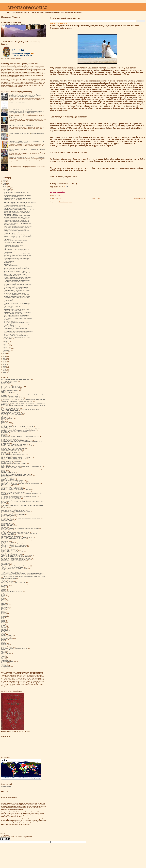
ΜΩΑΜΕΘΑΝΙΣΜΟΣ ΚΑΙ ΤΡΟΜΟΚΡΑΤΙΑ (14, 200)
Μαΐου (6, 344)
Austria (3, 590)
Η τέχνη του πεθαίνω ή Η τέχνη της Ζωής (12, 450)
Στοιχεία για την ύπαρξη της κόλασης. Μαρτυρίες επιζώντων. (17, 555)
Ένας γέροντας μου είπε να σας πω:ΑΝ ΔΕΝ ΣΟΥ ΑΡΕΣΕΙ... (18, 232)
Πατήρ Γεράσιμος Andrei (8, 515)
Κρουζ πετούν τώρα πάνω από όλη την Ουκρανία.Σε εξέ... (17, 223)
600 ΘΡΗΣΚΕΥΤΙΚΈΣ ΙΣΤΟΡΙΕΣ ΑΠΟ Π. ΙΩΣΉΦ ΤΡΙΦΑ (16, 380)
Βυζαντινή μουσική (6, 424)
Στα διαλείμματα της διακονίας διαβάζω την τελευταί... (16, 299)
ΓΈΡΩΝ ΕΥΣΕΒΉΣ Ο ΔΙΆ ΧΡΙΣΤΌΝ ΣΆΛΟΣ (14, 197)
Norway (3, 634)
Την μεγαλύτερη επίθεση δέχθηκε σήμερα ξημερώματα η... (17, 298)
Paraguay (4, 639)
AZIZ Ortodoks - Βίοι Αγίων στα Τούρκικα (12, 592)
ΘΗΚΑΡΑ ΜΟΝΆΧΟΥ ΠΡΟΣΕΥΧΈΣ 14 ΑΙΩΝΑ (13, 455)
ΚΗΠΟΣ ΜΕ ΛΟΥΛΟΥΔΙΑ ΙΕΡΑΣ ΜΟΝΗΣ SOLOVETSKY (16, 474)
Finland (3, 612)
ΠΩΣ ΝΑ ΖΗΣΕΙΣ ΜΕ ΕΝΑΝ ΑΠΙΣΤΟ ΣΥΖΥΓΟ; (13, 539)
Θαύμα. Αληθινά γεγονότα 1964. (10, 452)
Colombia (4, 601)
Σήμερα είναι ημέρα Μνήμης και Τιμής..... (13, 327)
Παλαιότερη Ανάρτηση (138, 198)
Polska (3, 642)
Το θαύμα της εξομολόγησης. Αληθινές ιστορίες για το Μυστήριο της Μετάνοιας (21, 574)
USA (2, 659)
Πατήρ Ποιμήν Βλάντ (7, 523)
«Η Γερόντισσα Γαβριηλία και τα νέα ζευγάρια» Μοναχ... (17, 287)
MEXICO (4, 629)
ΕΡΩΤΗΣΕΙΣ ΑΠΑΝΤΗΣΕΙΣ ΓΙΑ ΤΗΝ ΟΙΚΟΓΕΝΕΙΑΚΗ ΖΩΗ (17, 441)
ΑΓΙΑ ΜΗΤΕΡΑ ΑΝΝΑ (7, 382)
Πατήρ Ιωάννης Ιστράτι (7, 519)
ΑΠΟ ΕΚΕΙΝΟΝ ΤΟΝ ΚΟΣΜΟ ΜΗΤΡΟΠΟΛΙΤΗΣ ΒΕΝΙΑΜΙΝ (17, 402)
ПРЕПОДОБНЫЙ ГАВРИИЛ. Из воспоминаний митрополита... (19, 276)
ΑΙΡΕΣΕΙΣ (4, 391)
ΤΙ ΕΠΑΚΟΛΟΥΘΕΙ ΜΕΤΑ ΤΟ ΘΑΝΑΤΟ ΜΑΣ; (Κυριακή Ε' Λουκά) (19, 210)
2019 (5, 355)
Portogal (3, 643)
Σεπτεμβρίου (8, 338)
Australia (4, 589)
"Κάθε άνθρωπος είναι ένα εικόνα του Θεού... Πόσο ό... (17, 309)
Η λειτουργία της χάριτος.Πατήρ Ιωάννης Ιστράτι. (15, 244)
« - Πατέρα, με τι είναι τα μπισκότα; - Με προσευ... (16, 330)
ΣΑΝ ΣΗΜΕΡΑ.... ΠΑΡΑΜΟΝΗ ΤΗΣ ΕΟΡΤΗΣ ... (15, 229)
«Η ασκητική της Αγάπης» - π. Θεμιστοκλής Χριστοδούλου (17, 285)
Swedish (3, 652)
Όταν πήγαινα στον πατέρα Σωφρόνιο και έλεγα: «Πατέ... (17, 337)
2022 (5, 186)
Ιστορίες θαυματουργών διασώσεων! (11, 461)
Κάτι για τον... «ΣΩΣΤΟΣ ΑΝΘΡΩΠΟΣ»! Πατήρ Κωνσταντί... (18, 236)
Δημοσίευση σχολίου (55, 196)
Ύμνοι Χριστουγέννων (7, 581)
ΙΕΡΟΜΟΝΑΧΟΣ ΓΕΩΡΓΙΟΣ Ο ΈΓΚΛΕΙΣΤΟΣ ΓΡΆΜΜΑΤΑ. (16, 457)
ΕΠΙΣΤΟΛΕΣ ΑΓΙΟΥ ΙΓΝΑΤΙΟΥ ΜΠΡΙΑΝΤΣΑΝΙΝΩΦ (15, 438)
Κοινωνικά (4, 477)
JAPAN (3, 624)
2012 (5, 366)
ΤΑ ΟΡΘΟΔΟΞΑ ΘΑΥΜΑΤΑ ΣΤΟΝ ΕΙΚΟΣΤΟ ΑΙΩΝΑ (15, 568)
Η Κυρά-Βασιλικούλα (9, 261)
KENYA (3, 625)
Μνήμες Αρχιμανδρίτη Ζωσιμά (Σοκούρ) (11, 487)
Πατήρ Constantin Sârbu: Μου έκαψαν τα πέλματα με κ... (17, 328)
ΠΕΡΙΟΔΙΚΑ (4, 527)
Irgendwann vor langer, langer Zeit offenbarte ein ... (16, 241)
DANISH (3, 603)
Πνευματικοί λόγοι (6, 530)
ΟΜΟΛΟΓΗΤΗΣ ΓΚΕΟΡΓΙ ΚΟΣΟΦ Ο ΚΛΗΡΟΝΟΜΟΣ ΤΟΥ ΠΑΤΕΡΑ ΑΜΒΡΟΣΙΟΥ (22, 505)
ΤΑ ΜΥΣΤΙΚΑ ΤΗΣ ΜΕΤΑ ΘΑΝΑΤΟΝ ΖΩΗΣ (12, 567)
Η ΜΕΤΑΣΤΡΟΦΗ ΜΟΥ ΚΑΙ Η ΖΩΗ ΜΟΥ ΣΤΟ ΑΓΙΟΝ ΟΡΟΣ (17, 446)
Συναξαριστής (5, 565)
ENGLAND (4, 608)
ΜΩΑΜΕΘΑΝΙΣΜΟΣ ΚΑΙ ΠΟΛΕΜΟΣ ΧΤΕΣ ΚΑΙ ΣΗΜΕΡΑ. (17, 198)
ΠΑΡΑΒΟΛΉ (7, 248)
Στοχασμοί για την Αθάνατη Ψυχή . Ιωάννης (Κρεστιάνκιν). (16, 559)
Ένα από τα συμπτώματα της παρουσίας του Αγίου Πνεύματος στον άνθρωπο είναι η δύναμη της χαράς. (27, 142)
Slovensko (4, 651)
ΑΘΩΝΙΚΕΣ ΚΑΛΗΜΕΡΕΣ (10, 225)
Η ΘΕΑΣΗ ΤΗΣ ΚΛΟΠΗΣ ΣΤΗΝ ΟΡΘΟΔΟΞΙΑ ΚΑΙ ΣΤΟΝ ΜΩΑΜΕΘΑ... (21, 203)
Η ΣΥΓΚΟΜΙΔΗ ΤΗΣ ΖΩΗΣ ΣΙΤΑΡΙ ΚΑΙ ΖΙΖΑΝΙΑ (14, 448)
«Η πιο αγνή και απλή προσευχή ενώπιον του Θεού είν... (17, 228)
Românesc (4, 646)
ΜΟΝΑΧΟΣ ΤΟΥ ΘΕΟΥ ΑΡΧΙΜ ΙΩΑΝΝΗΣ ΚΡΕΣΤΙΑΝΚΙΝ (16, 491)
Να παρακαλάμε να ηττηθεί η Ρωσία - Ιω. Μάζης (15, 293)
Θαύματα (4, 453)
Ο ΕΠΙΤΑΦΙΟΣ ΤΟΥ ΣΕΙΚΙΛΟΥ (11, 214)
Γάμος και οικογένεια (7, 425)
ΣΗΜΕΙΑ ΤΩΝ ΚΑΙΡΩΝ (7, 543)
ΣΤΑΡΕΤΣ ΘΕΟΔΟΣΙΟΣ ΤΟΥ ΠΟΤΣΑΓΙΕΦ (12, 552)
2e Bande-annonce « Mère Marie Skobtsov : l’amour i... (17, 211)
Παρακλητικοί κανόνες (7, 513)
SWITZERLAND (5, 654)
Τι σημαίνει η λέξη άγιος (9, 308)
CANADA (4, 597)
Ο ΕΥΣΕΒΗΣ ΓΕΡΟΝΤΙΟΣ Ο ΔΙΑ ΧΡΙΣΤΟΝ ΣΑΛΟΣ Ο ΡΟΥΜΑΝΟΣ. (19, 496)
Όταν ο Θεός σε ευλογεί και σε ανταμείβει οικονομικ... (16, 315)
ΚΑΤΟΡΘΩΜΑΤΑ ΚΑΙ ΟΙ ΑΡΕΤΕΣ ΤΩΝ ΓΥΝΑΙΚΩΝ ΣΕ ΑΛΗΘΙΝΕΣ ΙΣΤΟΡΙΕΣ (21, 469)
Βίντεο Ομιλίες (5, 422)
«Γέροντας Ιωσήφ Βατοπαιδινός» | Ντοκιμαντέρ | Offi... (17, 220)
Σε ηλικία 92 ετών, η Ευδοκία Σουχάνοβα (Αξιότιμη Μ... (17, 250)
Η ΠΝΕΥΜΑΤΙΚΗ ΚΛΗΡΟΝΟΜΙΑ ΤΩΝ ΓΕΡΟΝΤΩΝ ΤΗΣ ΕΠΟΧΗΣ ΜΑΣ (20, 447)
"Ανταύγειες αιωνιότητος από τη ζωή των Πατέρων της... (17, 217)
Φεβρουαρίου (8, 349)
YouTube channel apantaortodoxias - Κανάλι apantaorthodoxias (23, 24)
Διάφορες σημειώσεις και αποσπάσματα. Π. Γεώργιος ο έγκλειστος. (19, 430)
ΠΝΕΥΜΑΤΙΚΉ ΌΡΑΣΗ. (9, 233)
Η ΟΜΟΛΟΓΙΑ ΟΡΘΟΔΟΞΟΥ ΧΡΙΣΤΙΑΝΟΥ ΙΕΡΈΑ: (16, 336)
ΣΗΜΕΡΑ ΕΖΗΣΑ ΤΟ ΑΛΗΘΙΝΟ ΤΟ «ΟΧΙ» (14, 314)
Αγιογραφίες (4, 384)
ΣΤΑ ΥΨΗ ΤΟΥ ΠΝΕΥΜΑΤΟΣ (9, 549)
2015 (5, 361)
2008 (5, 372)
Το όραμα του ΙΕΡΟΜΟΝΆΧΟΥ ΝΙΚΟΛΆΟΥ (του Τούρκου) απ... (19, 235)
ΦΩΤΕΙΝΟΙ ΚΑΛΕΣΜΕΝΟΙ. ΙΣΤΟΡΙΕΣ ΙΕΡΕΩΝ (13, 584)
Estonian (4, 611)
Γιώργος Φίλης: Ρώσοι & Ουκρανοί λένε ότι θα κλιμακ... (17, 290)
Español (3, 610)
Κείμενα (55, 188)
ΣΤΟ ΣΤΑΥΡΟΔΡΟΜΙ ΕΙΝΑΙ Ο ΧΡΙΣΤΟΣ (12, 554)
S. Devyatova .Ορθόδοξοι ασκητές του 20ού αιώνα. (14, 649)
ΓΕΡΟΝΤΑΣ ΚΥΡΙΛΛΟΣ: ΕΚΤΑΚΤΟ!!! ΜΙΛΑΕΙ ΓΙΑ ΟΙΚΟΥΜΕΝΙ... (19, 207)
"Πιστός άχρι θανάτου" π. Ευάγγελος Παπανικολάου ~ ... (17, 289)
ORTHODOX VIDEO (7, 638)
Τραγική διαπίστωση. (9, 301)
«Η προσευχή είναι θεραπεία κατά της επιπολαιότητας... (17, 238)
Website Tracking (6, 787)
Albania (3, 587)
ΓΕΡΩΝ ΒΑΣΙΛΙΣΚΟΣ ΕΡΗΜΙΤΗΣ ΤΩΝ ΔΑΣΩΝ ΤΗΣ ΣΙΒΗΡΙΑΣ (17, 426)
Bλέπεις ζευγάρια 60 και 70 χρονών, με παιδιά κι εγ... (16, 192)
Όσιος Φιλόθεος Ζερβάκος (8, 509)
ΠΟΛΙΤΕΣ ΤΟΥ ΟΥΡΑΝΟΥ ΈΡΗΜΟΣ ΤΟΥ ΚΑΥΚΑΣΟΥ (15, 532)
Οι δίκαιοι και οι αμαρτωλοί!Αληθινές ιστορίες (13, 500)
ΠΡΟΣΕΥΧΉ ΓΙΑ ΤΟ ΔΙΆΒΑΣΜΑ (18, 102)
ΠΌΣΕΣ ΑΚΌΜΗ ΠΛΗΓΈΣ (10, 325)
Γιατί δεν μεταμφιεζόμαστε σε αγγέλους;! (13, 311)
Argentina (4, 588)
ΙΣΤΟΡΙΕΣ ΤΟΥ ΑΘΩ (7, 462)
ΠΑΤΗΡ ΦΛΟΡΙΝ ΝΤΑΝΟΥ (8, 526)
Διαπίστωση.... (7, 194)
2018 (5, 357)
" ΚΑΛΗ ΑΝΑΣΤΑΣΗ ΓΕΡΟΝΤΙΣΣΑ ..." (13, 306)
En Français (4, 607)
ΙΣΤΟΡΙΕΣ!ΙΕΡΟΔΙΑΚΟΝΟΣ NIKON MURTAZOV (14, 464)
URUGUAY (4, 658)
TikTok (3, 656)
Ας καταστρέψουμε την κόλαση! (9, 416)
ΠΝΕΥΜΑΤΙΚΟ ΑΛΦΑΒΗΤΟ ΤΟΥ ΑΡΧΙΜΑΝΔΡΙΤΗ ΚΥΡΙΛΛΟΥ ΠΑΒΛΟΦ (20, 528)
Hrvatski (3, 615)
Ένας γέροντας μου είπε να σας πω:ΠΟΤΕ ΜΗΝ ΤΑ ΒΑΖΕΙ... (18, 255)
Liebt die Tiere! (7, 239)
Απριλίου (7, 346)
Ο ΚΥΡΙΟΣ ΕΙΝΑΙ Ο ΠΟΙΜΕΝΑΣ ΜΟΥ (11, 497)
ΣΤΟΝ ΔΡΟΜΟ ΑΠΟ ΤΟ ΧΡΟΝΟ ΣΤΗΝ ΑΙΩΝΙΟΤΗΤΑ (15, 557)
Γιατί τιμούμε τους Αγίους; (10, 283)
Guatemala (4, 614)
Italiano (3, 623)
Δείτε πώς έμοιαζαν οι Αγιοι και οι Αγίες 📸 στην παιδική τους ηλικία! (27, 134)
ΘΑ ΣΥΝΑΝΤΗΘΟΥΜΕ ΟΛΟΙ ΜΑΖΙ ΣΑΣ (12, 451)
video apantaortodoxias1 (8, 661)
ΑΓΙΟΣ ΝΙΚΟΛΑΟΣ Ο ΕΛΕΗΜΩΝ (10, 390)
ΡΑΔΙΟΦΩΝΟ (5, 541)
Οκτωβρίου (7, 191)
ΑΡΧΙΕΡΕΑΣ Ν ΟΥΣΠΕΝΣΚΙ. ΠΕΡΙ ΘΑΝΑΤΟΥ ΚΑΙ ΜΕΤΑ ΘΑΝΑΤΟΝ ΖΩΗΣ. (21, 410)
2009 (5, 371)
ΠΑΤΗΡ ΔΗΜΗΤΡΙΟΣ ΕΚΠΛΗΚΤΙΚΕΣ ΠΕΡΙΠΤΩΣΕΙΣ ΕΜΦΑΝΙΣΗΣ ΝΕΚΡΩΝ (21, 518)
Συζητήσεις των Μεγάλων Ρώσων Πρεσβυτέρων (14, 561)
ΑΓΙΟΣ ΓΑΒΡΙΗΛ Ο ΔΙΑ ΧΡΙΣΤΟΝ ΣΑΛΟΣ (12, 386)
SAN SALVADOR (6, 650)
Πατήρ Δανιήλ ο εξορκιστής (8, 517)
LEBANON (4, 628)
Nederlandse (5, 630)
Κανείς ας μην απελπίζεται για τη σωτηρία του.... (15, 286)
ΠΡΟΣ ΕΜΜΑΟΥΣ (8, 252)
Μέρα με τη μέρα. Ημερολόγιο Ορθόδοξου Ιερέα (14, 482)
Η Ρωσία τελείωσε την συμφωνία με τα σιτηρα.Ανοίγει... (17, 260)
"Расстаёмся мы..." (9, 263)
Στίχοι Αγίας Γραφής (6, 553)
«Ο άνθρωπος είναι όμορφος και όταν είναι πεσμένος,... (17, 324)
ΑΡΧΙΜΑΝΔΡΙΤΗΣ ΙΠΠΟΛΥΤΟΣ (9, 411)
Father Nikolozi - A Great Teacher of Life (13, 245)
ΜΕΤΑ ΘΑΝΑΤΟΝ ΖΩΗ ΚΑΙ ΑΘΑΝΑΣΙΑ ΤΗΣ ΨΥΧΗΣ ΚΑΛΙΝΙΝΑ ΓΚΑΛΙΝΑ (20, 483)
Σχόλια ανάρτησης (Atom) (65, 202)
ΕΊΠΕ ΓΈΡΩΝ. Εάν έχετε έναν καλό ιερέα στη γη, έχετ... (17, 295)
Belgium (3, 593)
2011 (5, 368)
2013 (5, 364)
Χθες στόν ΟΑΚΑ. (14, 165)
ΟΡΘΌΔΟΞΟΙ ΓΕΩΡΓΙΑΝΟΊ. (11, 321)
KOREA (3, 627)
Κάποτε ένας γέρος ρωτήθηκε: (11, 266)
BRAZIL (3, 596)
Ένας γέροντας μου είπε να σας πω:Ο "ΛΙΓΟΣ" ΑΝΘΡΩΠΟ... (18, 254)
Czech (3, 602)
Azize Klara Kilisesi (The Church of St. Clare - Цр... (16, 271)
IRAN (3, 619)
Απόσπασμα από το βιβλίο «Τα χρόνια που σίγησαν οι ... (17, 292)
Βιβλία (3, 420)
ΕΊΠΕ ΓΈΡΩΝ (5, 433)
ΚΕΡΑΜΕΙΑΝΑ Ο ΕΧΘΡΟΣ (8, 473)
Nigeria (3, 633)
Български (4, 663)
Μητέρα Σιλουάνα (6, 486)
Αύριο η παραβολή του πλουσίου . (12, 257)
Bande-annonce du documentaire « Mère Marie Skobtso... (17, 213)
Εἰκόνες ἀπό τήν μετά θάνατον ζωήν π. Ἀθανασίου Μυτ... (17, 216)
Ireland (3, 620)
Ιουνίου (6, 343)
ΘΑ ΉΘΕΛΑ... (7, 320)
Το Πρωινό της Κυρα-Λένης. (17, 118)
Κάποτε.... (6, 302)
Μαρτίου (7, 347)
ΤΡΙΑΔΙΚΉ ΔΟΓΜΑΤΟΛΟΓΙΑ (9, 579)
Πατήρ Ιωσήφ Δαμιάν (7, 521)
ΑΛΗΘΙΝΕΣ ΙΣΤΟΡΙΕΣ (7, 393)
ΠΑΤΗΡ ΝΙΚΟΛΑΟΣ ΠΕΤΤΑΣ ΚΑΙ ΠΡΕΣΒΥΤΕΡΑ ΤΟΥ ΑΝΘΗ (17, 522)
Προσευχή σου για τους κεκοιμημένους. (11, 536)
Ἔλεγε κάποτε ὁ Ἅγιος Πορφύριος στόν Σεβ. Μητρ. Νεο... (17, 312)
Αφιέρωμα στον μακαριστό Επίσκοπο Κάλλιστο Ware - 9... (17, 273)
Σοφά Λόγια (4, 548)
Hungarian (4, 616)
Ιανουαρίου (7, 350)
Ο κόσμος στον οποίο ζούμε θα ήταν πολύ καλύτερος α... (17, 333)
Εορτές (3, 434)
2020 (5, 353)
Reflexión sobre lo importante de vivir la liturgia (15, 274)
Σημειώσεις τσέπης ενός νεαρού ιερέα (11, 544)
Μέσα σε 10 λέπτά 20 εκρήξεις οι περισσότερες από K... (17, 222)
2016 (5, 360)
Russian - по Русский (7, 647)
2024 (5, 183)
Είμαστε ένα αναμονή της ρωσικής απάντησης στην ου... (17, 296)
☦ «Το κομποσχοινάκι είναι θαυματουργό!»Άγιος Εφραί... (17, 258)
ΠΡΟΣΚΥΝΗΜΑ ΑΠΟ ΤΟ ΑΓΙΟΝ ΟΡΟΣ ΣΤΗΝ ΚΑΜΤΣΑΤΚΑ (17, 537)
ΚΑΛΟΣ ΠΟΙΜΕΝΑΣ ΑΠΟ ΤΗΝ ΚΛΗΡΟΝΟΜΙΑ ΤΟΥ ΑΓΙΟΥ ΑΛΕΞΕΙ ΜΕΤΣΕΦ (21, 466)
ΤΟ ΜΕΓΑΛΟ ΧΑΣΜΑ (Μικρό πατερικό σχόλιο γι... (16, 251)
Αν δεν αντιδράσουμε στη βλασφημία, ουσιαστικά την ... (17, 268)
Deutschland (5, 605)
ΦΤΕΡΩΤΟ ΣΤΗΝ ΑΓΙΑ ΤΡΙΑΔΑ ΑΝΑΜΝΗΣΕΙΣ (13, 583)
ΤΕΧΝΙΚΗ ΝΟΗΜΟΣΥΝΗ (8, 571)
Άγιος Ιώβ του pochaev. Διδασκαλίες (11, 389)
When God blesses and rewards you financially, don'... (17, 317)
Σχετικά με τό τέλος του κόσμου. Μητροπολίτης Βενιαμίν (16, 566)
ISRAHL (3, 621)
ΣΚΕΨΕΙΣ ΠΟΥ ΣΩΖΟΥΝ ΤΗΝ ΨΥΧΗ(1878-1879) (14, 545)
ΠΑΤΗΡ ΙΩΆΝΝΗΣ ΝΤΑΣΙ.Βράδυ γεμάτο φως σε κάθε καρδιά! (18, 318)
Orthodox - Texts (6, 637)
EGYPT (3, 606)
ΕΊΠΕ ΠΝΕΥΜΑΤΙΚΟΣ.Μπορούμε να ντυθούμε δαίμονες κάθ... (18, 331)
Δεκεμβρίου (7, 188)
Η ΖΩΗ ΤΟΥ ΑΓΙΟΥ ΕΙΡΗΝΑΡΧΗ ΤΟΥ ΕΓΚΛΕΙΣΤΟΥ (15, 444)
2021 (5, 352)
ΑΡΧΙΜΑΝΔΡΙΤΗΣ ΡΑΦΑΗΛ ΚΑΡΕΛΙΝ (11, 415)
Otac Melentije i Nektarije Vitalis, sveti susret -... (15, 208)
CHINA (3, 599)
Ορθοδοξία (4, 508)
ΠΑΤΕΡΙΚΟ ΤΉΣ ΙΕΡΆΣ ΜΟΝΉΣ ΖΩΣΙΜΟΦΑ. (13, 514)
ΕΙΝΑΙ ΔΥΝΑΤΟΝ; (8, 264)
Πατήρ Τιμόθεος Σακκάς (7, 524)
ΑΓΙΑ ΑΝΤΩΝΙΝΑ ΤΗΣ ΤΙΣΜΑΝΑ (10, 381)
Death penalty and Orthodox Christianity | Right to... (16, 270)
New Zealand (5, 632)
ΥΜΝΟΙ (3, 580)
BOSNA (3, 594)
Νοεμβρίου (7, 189)
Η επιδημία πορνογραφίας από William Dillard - (15, 205)
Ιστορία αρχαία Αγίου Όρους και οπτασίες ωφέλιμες (16, 204)
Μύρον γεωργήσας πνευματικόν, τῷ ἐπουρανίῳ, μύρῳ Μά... (18, 226)
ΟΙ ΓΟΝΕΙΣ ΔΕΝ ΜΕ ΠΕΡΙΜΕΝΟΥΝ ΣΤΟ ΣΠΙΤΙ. (22, 126)
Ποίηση (3, 531)
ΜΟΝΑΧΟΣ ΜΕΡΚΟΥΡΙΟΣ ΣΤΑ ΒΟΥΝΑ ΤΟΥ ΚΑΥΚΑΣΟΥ (16, 490)
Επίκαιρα (4, 435)
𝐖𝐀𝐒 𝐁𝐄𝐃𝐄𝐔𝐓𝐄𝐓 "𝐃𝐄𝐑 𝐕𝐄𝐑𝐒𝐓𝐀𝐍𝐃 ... (13, 242)
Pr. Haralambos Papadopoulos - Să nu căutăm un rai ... (17, 280)
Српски (3, 664)
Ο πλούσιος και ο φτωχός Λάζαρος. (12, 247)
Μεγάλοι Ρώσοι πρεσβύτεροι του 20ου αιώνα (13, 481)
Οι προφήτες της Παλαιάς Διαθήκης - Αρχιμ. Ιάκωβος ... (17, 279)
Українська (4, 665)
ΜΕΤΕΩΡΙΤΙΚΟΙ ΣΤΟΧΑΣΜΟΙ (9, 484)
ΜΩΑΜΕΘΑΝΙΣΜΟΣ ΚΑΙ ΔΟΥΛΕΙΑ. (12, 201)
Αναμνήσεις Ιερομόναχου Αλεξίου (10, 397)
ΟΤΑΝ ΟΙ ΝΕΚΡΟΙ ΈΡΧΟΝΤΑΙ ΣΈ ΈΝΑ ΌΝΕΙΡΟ (14, 510)
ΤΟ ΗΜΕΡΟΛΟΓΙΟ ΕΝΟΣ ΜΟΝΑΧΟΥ (11, 572)
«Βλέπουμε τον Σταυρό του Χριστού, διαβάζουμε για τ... (17, 231)
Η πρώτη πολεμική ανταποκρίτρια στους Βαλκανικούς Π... (17, 219)
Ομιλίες (3, 504)
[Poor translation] (7, 839)
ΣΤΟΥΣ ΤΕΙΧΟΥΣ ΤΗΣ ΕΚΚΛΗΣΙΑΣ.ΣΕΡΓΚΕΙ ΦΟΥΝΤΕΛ (16, 558)
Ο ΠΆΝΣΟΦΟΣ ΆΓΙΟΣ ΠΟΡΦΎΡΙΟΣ (11, 499)
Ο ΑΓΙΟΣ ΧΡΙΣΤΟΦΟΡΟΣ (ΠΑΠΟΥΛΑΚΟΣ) (12, 492)
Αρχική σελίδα (96, 198)
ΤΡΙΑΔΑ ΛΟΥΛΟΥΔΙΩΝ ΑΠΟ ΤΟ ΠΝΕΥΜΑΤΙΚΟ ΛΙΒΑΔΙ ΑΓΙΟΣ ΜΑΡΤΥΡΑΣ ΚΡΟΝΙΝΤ (23, 576)
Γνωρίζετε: (4, 428)
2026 (5, 180)
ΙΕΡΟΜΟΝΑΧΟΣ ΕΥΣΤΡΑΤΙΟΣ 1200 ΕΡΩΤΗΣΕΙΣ (14, 459)
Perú (3, 641)
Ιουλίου (6, 341)
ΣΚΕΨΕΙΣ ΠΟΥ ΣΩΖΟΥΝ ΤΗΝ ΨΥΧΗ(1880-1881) (14, 546)
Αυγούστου (7, 340)
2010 (5, 369)
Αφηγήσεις (4, 417)
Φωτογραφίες (5, 585)
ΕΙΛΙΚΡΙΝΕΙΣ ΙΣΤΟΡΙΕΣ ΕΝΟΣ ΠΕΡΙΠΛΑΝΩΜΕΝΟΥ (15, 431)
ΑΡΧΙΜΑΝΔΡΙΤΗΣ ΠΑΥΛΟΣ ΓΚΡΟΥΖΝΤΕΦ (13, 413)
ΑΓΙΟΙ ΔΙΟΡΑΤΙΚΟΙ (6, 385)
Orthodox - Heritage (6, 636)
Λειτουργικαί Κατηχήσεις (8, 478)
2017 (5, 358)
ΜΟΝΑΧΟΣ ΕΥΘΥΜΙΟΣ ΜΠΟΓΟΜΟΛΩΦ (12, 488)
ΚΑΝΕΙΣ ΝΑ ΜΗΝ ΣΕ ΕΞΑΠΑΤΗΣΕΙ (10, 468)
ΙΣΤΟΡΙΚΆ (4, 465)
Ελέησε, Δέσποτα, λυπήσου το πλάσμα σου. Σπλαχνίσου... (18, 305)
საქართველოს (5, 667)
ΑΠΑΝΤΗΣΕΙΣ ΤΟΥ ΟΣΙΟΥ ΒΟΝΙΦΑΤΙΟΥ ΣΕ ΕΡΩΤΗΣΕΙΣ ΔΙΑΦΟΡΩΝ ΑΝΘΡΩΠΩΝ (23, 399)
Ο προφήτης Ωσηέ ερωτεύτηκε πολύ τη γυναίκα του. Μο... (17, 303)
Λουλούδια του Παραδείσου (8, 479)
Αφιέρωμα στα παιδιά (7, 419)
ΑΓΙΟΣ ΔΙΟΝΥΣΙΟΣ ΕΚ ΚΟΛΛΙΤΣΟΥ (11, 388)
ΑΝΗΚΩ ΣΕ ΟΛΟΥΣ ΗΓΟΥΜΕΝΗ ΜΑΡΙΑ (12, 398)
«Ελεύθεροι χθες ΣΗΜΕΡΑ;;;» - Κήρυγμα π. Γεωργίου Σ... (17, 277)
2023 (5, 185)
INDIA (3, 618)
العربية (3, 668)
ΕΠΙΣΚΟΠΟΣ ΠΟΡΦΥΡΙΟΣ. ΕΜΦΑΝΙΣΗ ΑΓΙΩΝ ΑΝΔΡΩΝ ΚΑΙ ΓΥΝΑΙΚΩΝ (20, 437)
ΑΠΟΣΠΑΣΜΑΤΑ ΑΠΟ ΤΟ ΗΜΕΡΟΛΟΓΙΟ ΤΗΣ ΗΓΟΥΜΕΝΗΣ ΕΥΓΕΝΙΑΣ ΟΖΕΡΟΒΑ (23, 406)
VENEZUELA (5, 660)
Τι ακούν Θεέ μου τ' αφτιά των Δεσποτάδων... (14, 282)
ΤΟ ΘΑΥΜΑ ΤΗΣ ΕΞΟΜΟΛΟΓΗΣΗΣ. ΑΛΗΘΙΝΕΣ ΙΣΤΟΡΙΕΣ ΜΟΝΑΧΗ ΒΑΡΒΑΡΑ (22, 575)
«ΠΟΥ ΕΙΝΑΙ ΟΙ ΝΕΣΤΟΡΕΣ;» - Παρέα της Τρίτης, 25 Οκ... (18, 267)
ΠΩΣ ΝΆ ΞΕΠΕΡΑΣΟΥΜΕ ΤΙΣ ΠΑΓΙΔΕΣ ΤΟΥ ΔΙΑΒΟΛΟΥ (16, 540)
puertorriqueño (5, 645)
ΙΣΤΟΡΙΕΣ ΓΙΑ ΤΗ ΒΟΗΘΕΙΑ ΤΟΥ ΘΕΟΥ (12, 460)
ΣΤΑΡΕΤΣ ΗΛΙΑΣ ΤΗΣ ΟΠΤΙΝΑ (9, 550)
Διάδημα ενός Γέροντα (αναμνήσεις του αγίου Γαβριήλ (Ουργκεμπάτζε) (19, 429)
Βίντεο (3, 421)
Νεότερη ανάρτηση (55, 198)
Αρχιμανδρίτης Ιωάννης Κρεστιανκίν (11, 412)
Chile (3, 598)
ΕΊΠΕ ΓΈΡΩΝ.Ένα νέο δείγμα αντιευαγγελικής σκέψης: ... (17, 322)
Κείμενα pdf (4, 472)
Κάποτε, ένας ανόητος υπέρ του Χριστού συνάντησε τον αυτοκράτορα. (27, 157)
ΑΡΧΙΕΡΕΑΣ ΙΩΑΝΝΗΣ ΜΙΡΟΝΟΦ (10, 408)
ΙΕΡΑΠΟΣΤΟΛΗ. (6, 456)
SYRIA (3, 655)
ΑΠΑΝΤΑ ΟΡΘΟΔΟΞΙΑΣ (27, 8)
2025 (5, 182)
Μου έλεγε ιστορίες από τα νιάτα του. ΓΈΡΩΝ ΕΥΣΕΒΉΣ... (18, 195)
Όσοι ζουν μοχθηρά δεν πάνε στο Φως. (13, 334)
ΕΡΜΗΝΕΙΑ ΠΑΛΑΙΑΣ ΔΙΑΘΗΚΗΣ (10, 439)
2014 (5, 363)
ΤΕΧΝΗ (3, 570)
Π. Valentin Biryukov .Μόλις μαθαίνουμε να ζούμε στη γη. (16, 512)
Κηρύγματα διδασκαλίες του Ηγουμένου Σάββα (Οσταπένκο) (17, 475)
